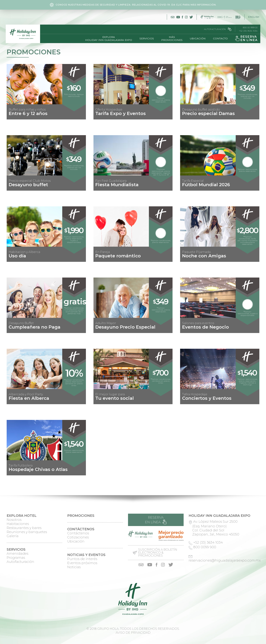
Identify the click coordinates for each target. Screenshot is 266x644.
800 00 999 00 (249, 28)
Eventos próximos (82, 563)
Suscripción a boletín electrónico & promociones (158, 553)
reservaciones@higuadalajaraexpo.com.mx (225, 560)
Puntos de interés (82, 559)
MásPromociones (171, 38)
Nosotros (14, 520)
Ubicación (197, 38)
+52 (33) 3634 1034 (247, 31)
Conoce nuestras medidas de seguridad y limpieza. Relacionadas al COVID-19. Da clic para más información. (133, 5)
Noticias (74, 567)
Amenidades (17, 554)
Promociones (81, 516)
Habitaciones (18, 524)
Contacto (219, 38)
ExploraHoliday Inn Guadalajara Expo (108, 38)
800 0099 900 (205, 547)
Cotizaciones (78, 537)
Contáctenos (78, 533)
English (254, 17)
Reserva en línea (156, 520)
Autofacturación (217, 29)
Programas (16, 558)
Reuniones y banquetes (27, 532)
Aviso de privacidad (133, 633)
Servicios (146, 38)
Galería (13, 536)
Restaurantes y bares (24, 528)
